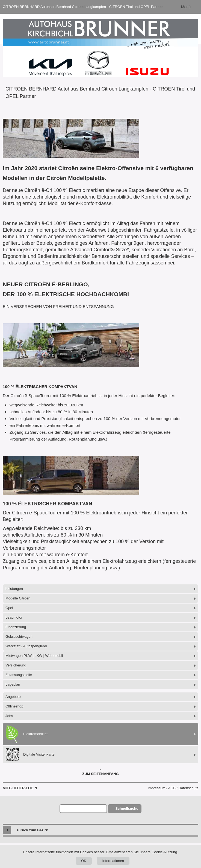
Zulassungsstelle (19, 675)
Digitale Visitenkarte (30, 755)
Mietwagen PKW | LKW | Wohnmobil (34, 656)
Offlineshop (14, 706)
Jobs (9, 716)
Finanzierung (16, 627)
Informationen (113, 861)
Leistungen (14, 589)
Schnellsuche (127, 809)
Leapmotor (14, 617)
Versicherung (16, 665)
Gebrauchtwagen (19, 637)
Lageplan (13, 684)
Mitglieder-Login (20, 788)
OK (84, 861)
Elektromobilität (26, 734)
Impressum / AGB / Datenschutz (173, 788)
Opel (9, 608)
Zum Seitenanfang (100, 772)
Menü (186, 7)
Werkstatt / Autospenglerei (26, 646)
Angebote (13, 697)
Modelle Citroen (18, 598)
